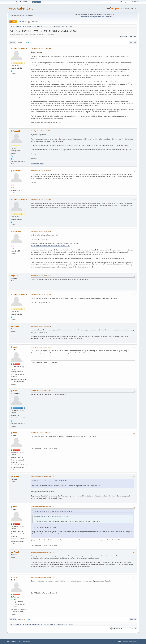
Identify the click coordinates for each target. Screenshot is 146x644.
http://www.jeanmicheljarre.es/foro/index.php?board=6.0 (98, 17)
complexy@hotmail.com (40, 97)
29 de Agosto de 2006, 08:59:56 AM (41, 170)
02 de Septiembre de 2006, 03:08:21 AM (42, 507)
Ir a (110, 629)
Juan (15, 391)
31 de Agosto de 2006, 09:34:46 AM (41, 391)
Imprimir (133, 42)
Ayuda (120, 642)
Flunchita (17, 171)
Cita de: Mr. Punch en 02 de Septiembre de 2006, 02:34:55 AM (53, 511)
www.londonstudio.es (37, 164)
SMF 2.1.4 (10, 642)
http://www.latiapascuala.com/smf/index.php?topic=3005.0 (50, 246)
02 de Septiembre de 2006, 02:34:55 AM (42, 476)
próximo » (132, 36)
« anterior (124, 36)
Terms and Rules (127, 642)
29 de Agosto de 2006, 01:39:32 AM (41, 131)
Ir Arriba (13, 620)
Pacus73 (16, 131)
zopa (15, 347)
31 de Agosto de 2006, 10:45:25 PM (41, 433)
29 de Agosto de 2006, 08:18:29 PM (41, 276)
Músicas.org (64, 71)
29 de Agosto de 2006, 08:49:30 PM (41, 294)
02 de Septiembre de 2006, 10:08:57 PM (42, 577)
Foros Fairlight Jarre (21, 9)
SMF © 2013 (18, 642)
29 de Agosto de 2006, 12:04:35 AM (41, 48)
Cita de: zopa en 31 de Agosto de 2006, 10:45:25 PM (50, 481)
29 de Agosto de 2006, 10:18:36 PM (41, 347)
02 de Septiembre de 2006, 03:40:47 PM (42, 552)
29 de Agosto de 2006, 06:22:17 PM (41, 231)
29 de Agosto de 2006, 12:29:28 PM (41, 199)
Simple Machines (26, 642)
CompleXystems (20, 48)
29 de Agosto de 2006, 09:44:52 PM (41, 326)
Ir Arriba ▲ (136, 642)
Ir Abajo (12, 42)
